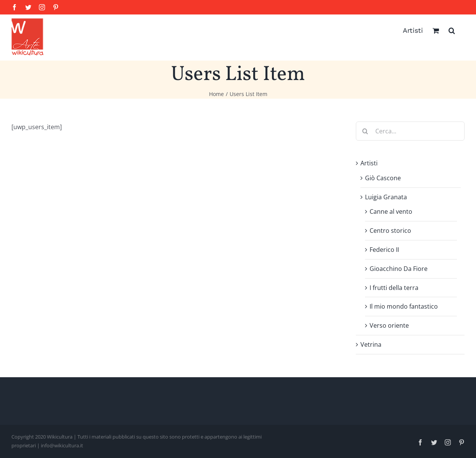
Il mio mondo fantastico (404, 306)
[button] (452, 30)
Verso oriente (389, 325)
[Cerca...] (410, 131)
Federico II (384, 250)
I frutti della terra (394, 288)
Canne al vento (391, 211)
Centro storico (390, 231)
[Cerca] (365, 131)
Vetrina (371, 344)
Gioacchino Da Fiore (399, 269)
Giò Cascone (383, 178)
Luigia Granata (386, 197)
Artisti (369, 163)
